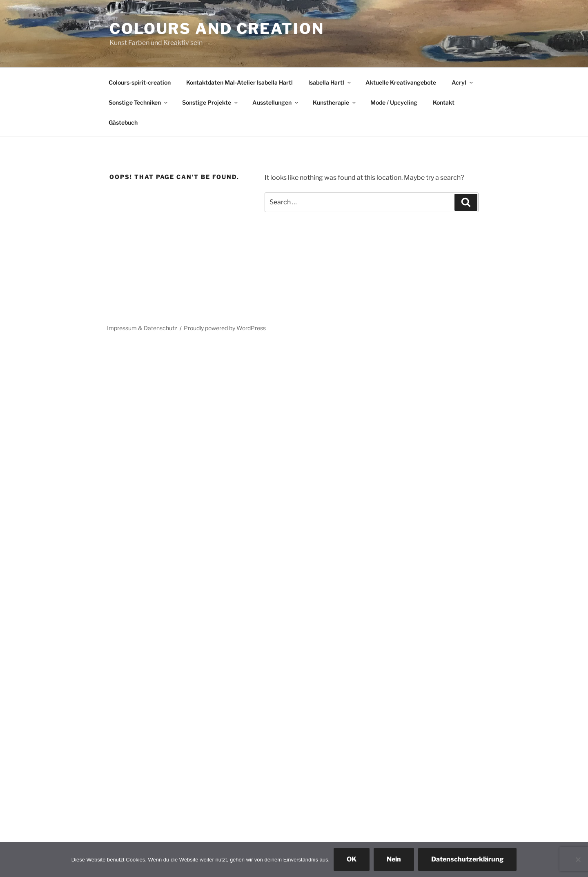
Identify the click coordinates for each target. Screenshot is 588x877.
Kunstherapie (335, 102)
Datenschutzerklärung (467, 859)
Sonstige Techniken (139, 102)
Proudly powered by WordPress (225, 328)
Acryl (463, 82)
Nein (394, 859)
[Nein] (578, 859)
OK (352, 859)
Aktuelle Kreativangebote (401, 82)
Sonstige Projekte (210, 102)
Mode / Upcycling (394, 102)
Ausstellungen (276, 102)
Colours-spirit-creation (140, 82)
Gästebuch (123, 122)
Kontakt (444, 102)
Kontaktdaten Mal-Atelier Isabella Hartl (239, 82)
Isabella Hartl (330, 82)
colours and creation (217, 29)
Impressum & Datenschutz (142, 328)
